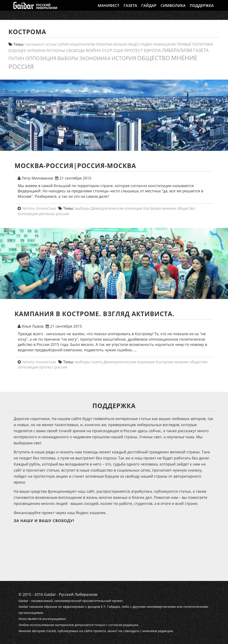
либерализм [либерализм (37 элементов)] (177, 50)
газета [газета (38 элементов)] (201, 50)
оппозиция (28, 214)
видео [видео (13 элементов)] (134, 44)
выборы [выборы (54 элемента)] (68, 58)
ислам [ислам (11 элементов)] (51, 44)
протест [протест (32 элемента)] (134, 50)
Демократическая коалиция (117, 208)
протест (46, 367)
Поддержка (202, 9)
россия (62, 214)
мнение (169, 208)
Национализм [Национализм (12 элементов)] (82, 45)
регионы (47, 214)
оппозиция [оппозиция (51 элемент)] (41, 58)
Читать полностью (39, 208)
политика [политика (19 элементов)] (203, 44)
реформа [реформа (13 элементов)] (104, 44)
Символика (173, 9)
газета (97, 362)
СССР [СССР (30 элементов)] (107, 50)
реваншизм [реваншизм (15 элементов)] (165, 44)
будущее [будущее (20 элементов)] (17, 50)
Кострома (152, 208)
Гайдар (149, 9)
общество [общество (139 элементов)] (154, 58)
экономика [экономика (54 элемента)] (95, 58)
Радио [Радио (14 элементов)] (147, 44)
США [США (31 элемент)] (118, 50)
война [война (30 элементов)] (93, 50)
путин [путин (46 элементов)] (16, 58)
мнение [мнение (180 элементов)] (184, 58)
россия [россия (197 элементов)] (21, 67)
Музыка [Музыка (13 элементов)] (120, 44)
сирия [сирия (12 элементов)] (63, 45)
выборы (82, 208)
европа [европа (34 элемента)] (152, 50)
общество (186, 208)
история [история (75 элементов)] (124, 58)
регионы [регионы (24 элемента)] (56, 50)
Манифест (108, 9)
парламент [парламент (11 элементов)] (35, 44)
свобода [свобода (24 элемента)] (76, 50)
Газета (130, 9)
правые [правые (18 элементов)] (184, 44)
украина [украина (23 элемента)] (36, 50)
